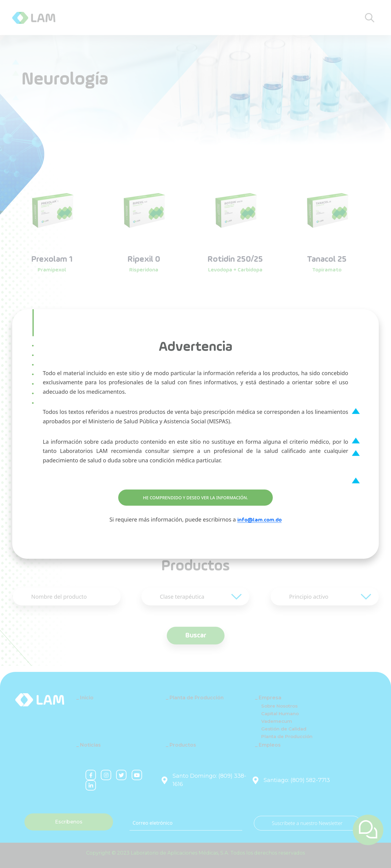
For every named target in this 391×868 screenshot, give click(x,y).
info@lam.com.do (259, 520)
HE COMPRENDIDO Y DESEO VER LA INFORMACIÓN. (195, 498)
